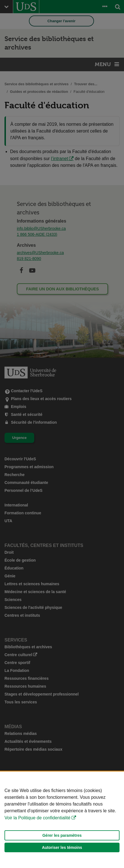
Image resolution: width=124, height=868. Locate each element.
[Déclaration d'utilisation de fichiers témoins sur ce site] (62, 820)
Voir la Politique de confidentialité (37, 818)
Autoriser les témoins (62, 847)
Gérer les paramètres (62, 835)
